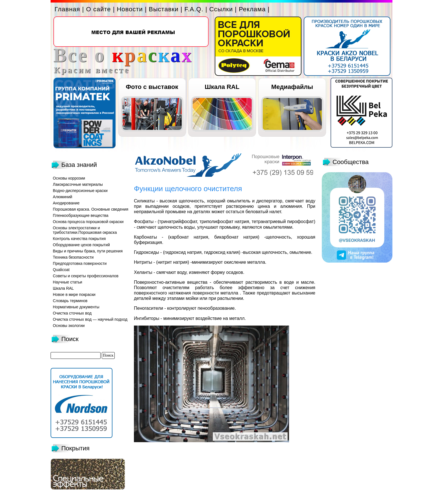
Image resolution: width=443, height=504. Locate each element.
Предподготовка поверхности (80, 263)
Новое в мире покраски (74, 294)
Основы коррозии (69, 178)
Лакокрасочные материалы (78, 184)
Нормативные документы (76, 307)
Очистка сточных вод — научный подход (90, 319)
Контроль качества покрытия (79, 239)
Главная (67, 9)
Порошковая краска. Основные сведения (91, 209)
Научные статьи (68, 282)
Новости (130, 9)
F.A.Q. (194, 9)
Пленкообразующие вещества (81, 215)
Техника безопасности (73, 257)
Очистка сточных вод (72, 313)
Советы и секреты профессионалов (86, 276)
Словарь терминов (70, 301)
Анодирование (66, 203)
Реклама (252, 9)
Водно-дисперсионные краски (80, 191)
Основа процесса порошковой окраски (88, 222)
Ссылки (221, 9)
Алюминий (63, 197)
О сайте (99, 9)
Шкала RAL (222, 87)
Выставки (164, 9)
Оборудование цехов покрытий (81, 245)
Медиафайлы (292, 87)
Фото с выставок (152, 87)
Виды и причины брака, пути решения (88, 251)
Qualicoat (61, 270)
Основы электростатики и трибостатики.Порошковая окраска (85, 230)
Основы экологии (69, 326)
